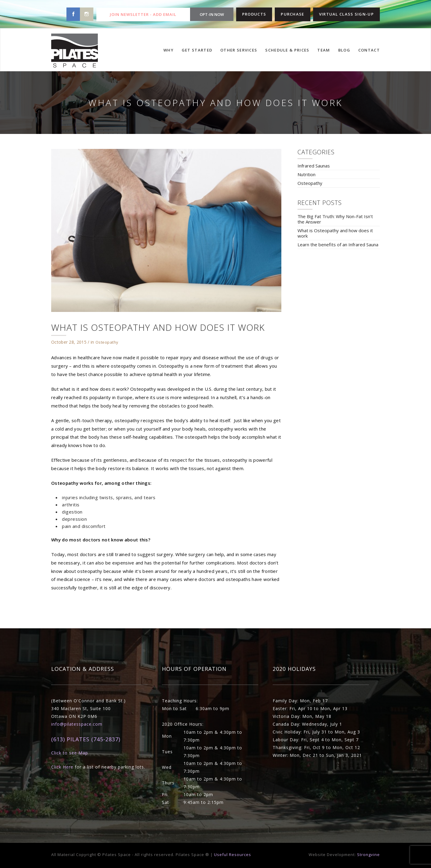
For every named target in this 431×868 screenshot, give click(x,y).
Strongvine (368, 855)
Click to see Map (70, 753)
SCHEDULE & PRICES (287, 50)
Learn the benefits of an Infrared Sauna (338, 244)
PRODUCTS (254, 14)
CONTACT (369, 50)
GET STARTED (197, 50)
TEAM (324, 50)
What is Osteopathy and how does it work (335, 233)
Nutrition (306, 174)
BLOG (344, 50)
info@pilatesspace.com (77, 724)
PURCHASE (292, 14)
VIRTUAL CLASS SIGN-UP (346, 14)
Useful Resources (233, 855)
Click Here (62, 767)
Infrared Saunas (314, 166)
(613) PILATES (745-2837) (86, 739)
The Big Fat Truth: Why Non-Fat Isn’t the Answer (335, 219)
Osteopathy (107, 342)
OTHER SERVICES (239, 50)
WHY (169, 50)
